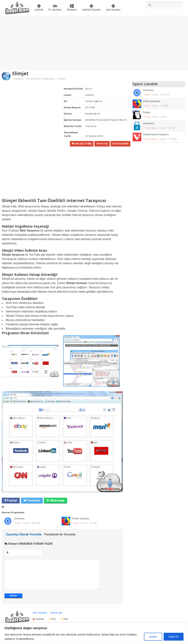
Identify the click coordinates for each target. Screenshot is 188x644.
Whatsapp (57, 500)
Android (39, 10)
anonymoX (149, 123)
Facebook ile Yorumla (60, 534)
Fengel (147, 112)
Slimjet (20, 73)
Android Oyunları (91, 10)
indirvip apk (56, 618)
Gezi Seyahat (40, 618)
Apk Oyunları (113, 10)
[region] (94, 633)
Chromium (19, 519)
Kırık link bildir (120, 144)
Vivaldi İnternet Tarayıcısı (156, 134)
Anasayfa (18, 79)
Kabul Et (174, 637)
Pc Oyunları (55, 10)
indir (83, 144)
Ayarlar (153, 637)
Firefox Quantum (81, 519)
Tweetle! (33, 500)
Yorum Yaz (102, 144)
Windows (72, 10)
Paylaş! (12, 500)
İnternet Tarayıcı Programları (40, 79)
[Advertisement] (94, 43)
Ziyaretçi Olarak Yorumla (24, 534)
